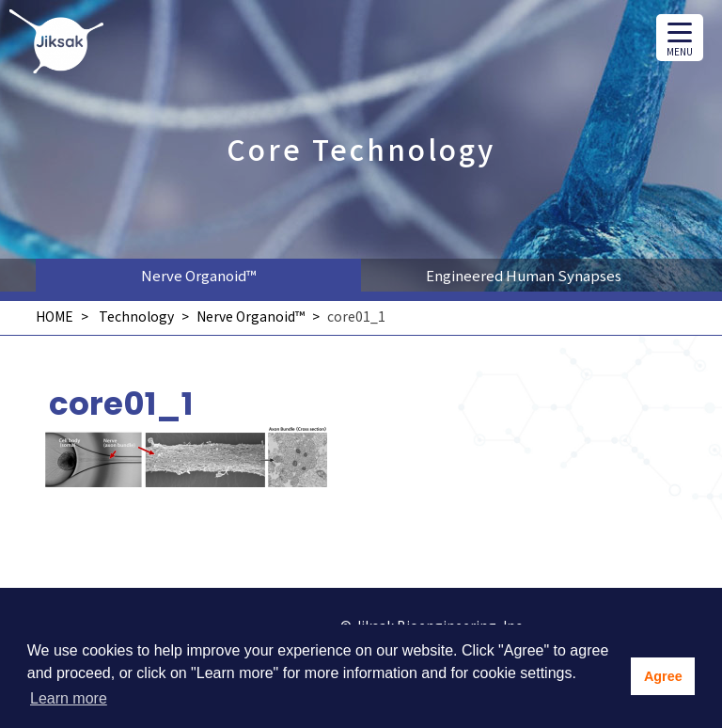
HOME (55, 316)
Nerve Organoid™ (199, 275)
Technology (136, 316)
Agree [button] (663, 676)
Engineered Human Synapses (524, 275)
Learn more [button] (69, 698)
